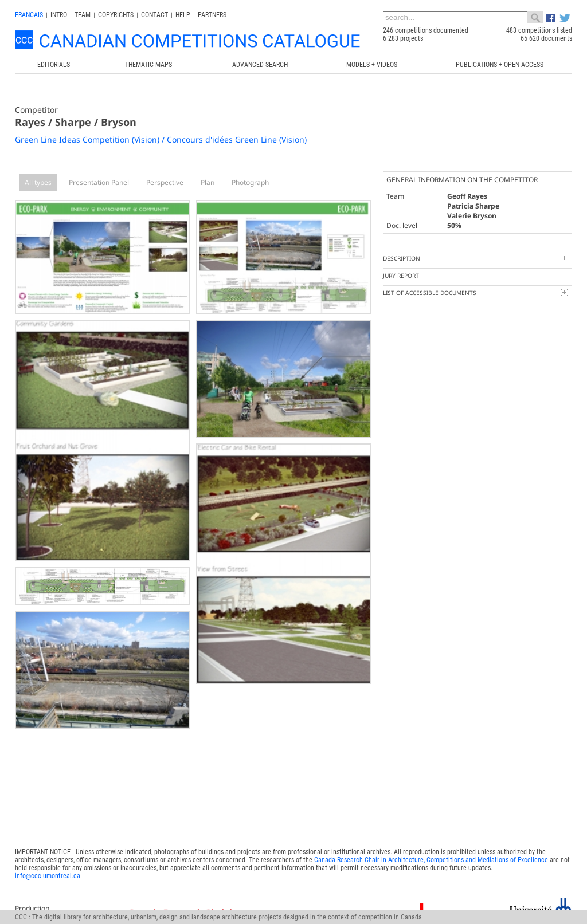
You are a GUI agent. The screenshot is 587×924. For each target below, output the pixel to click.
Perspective (165, 182)
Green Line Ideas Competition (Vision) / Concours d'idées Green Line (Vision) (161, 139)
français (29, 15)
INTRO (59, 15)
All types (38, 182)
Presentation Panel (99, 182)
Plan (208, 182)
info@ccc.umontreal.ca (48, 872)
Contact (154, 15)
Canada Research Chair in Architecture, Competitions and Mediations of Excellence (431, 856)
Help (183, 15)
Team (83, 15)
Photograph (250, 182)
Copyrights (116, 15)
